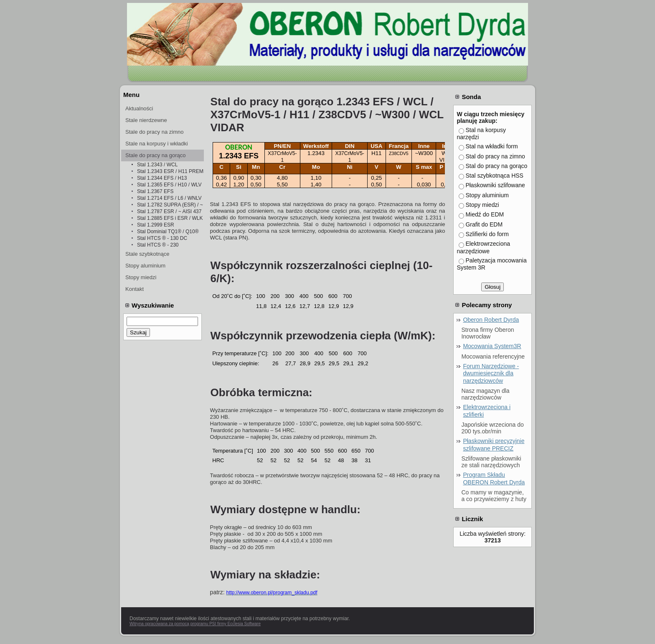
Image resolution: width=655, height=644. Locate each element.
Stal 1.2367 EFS (155, 191)
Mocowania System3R (492, 346)
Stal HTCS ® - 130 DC (162, 238)
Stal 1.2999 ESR (156, 225)
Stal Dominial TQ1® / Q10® (168, 232)
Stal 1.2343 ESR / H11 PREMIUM (170, 171)
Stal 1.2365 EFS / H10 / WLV (169, 185)
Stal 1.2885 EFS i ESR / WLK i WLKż (170, 218)
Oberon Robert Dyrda (491, 320)
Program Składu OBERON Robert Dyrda (494, 479)
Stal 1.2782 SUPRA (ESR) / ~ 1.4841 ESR (170, 205)
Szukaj (138, 332)
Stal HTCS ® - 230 (158, 245)
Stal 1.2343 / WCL (157, 165)
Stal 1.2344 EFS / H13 (162, 178)
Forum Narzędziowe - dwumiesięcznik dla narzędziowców (491, 373)
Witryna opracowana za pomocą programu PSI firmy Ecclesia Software (195, 624)
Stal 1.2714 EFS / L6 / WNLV (169, 198)
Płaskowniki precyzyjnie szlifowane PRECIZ (494, 445)
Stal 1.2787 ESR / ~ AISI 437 (169, 211)
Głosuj (493, 287)
